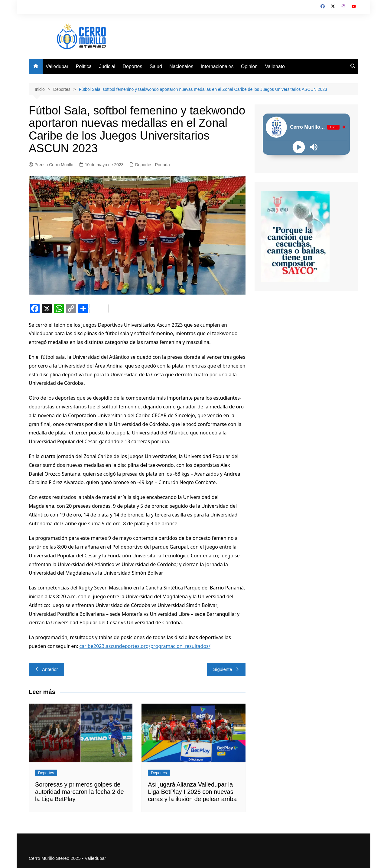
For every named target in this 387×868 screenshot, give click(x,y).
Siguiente (226, 669)
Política (84, 66)
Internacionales (217, 66)
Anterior (46, 669)
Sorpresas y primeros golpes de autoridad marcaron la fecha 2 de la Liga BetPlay (80, 792)
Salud (156, 66)
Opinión (249, 66)
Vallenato (275, 66)
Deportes (133, 66)
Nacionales (181, 66)
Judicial (107, 66)
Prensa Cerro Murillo (51, 165)
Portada (163, 165)
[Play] (299, 147)
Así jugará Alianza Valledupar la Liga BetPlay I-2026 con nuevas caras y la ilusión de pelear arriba (192, 792)
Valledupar (57, 66)
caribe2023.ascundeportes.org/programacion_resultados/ (145, 646)
